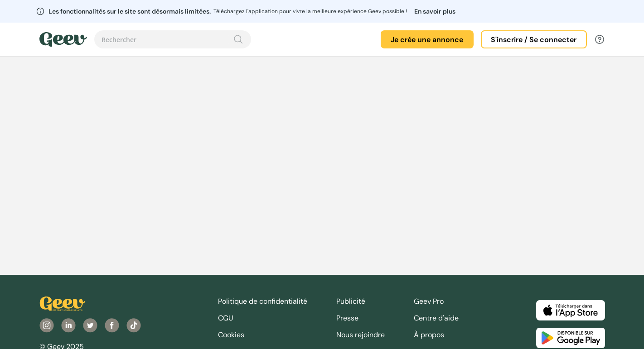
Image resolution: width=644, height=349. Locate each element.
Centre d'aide (436, 318)
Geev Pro (429, 301)
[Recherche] (238, 39)
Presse (347, 318)
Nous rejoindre (361, 335)
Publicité (351, 301)
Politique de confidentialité (263, 301)
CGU (226, 318)
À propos (429, 335)
